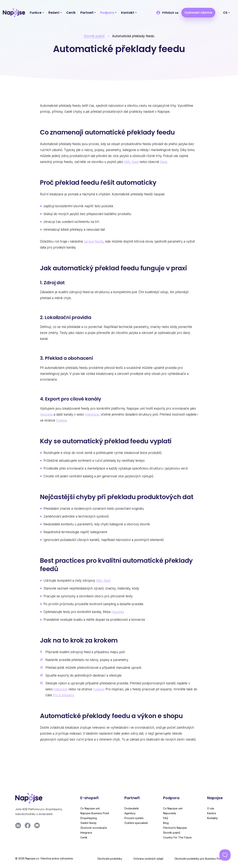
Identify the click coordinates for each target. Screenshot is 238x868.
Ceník (84, 837)
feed (163, 162)
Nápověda (169, 813)
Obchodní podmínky (110, 859)
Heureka (46, 414)
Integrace (92, 414)
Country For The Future (177, 837)
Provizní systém (134, 818)
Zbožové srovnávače (94, 828)
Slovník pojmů (94, 36)
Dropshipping (89, 818)
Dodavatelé (132, 808)
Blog (166, 823)
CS (225, 13)
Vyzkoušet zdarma (198, 13)
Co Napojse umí (90, 808)
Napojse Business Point (95, 813)
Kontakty (212, 818)
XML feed (131, 162)
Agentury (130, 813)
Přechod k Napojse (175, 828)
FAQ (166, 818)
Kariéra (212, 813)
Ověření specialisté (136, 823)
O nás (211, 808)
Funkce (61, 420)
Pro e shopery (63, 695)
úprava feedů (94, 241)
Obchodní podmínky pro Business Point (199, 859)
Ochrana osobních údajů (148, 859)
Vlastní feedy (88, 823)
